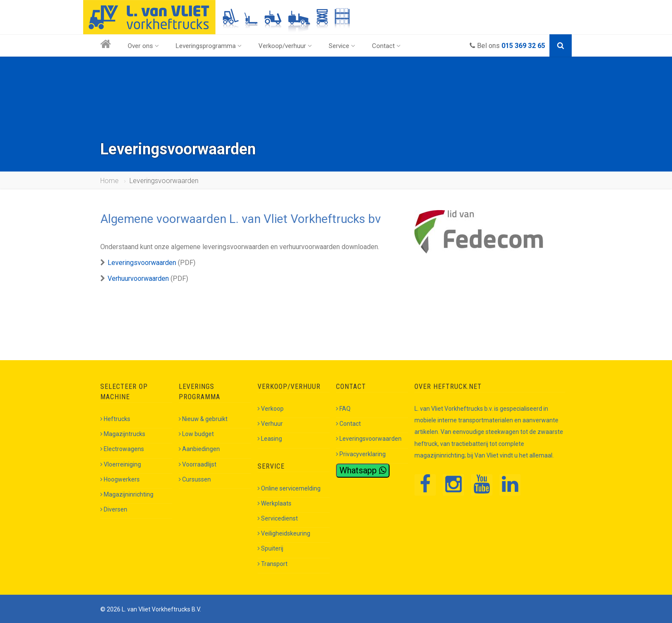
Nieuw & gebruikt (203, 419)
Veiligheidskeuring (284, 533)
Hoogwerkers (120, 479)
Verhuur (270, 424)
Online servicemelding (289, 488)
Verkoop (271, 409)
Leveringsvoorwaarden (142, 263)
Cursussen (195, 479)
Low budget (196, 434)
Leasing (270, 439)
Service (342, 46)
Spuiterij (270, 548)
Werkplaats (274, 503)
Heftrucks (115, 419)
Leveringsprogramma (209, 46)
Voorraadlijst (198, 464)
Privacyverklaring (361, 454)
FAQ (343, 409)
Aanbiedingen (199, 449)
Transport (273, 564)
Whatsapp (363, 470)
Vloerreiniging (121, 464)
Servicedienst (278, 518)
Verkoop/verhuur (285, 46)
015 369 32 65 (523, 46)
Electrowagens (122, 449)
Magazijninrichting (127, 494)
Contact (386, 46)
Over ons (143, 46)
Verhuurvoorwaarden (138, 278)
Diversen (114, 509)
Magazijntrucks (123, 434)
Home (109, 181)
